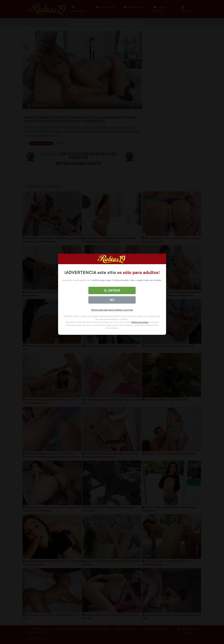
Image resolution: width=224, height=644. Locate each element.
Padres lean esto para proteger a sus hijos (112, 310)
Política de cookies (140, 322)
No (112, 300)
